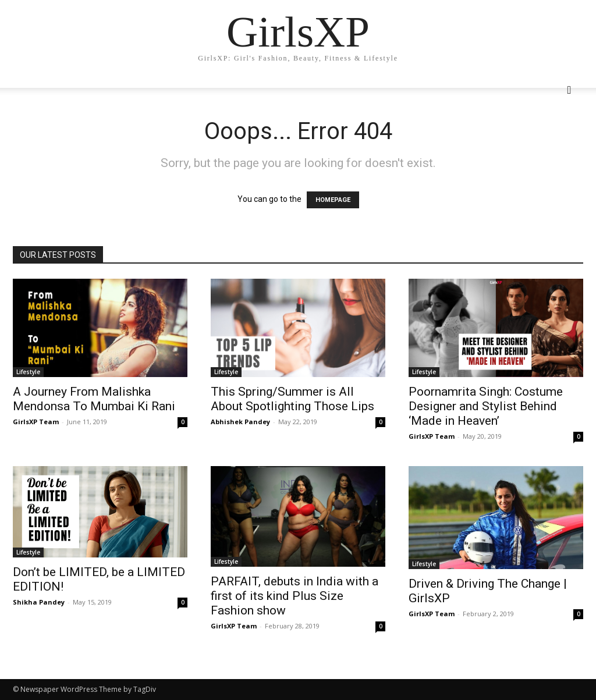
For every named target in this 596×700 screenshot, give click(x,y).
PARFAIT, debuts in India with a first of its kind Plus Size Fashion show (295, 596)
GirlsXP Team (36, 422)
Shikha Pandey (39, 602)
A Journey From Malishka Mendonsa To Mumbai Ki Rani (94, 399)
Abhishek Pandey (240, 422)
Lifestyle (28, 372)
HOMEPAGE (333, 200)
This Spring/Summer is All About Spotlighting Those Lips (292, 399)
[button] (569, 90)
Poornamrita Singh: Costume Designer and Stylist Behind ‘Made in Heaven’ (486, 406)
